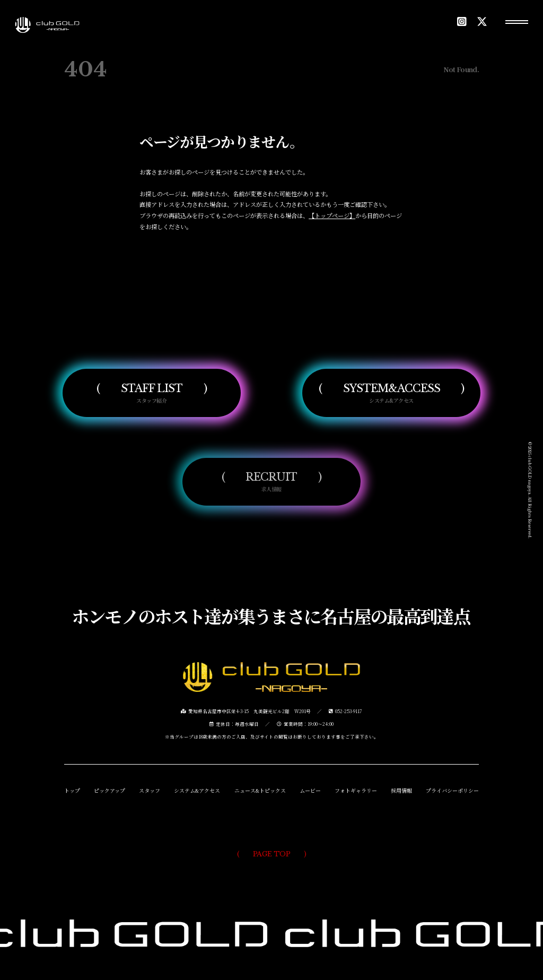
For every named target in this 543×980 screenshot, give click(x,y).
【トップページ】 (332, 215)
